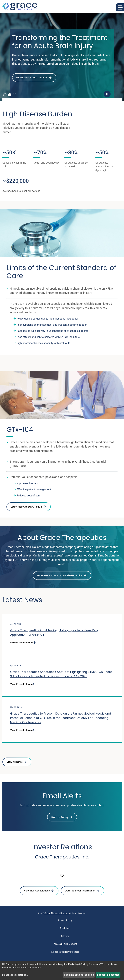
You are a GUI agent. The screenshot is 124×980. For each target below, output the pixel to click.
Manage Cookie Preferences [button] (65, 952)
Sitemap (65, 937)
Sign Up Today (60, 818)
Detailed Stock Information (80, 891)
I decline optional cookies (79, 975)
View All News (15, 763)
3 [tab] (15, 95)
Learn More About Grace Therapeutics (60, 576)
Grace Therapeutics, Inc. (57, 914)
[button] (120, 7)
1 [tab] (5, 95)
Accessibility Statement (65, 945)
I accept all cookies (108, 975)
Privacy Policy (65, 921)
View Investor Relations (37, 891)
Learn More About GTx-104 (32, 78)
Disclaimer (65, 929)
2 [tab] (10, 95)
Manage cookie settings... (15, 975)
